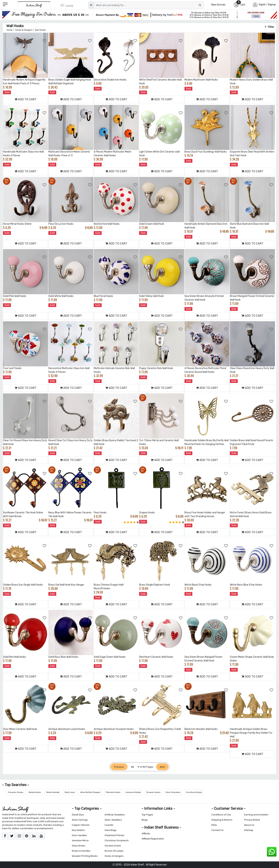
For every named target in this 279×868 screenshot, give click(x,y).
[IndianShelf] (34, 5)
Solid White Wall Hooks (61, 296)
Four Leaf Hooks (12, 368)
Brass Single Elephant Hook (155, 585)
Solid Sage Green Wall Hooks (110, 657)
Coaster (109, 825)
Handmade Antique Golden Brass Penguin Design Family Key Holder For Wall (251, 733)
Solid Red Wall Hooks (15, 657)
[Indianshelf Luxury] (67, 6)
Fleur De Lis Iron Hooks (61, 224)
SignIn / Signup (267, 5)
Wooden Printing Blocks (85, 856)
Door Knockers (173, 792)
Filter (269, 27)
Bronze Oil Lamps (114, 851)
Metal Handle (53, 792)
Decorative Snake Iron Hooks (110, 80)
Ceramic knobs (113, 846)
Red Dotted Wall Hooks (107, 224)
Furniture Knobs (194, 792)
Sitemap (249, 830)
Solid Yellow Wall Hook (151, 296)
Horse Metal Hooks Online (17, 224)
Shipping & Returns (222, 820)
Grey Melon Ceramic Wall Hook (20, 729)
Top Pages (147, 815)
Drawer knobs (153, 792)
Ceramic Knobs (16, 792)
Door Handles (79, 835)
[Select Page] (134, 767)
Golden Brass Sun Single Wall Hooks (23, 585)
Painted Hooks (113, 792)
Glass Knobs (79, 846)
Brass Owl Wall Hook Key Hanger (66, 585)
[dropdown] (91, 5)
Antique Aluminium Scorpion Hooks (114, 729)
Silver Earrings (80, 820)
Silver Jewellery (113, 820)
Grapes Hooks (147, 513)
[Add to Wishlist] (45, 41)
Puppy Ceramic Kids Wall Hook (156, 368)
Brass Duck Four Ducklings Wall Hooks (206, 152)
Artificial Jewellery (115, 815)
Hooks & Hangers (114, 856)
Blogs (145, 820)
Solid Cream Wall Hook (152, 224)
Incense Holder (133, 792)
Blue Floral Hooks (103, 296)
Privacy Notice (252, 820)
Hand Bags (111, 830)
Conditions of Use (221, 815)
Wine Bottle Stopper (90, 792)
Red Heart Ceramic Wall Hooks (156, 657)
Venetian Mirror (80, 840)
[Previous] (119, 767)
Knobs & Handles (81, 851)
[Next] (162, 767)
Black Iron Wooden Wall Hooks (201, 729)
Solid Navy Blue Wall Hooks (63, 657)
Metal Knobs (35, 792)
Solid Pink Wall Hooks (15, 296)
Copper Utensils (81, 825)
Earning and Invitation (256, 815)
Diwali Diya (78, 815)
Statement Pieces (115, 835)
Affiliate (146, 834)
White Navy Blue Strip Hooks (246, 585)
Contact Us (218, 830)
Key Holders (78, 830)
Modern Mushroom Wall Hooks (201, 80)
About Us (249, 825)
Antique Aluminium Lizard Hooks (67, 729)
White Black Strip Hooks (198, 585)
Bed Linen (70, 792)
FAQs (214, 825)
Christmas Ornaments (117, 840)
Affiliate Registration (153, 839)
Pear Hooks (100, 513)
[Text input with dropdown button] (149, 5)
